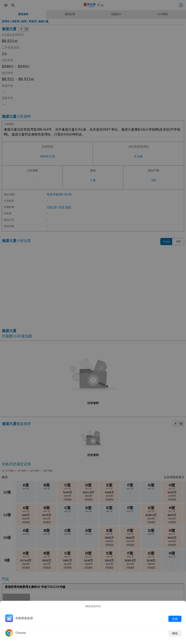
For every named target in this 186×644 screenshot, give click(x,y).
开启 (175, 619)
